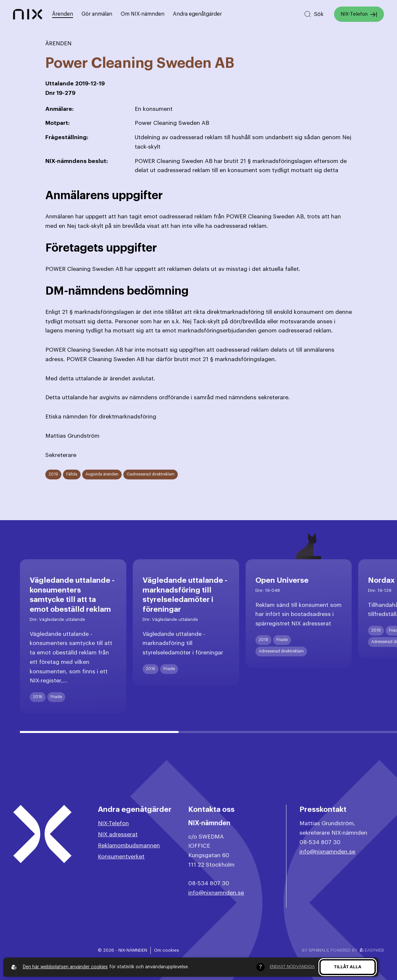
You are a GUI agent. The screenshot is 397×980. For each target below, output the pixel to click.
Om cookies (167, 950)
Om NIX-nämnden (143, 14)
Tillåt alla (348, 967)
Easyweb (372, 950)
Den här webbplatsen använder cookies (65, 967)
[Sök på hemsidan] (314, 14)
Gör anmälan (97, 14)
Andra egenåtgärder (197, 14)
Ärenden (63, 14)
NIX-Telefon (359, 15)
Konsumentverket (121, 857)
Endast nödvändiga (292, 966)
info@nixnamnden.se (216, 893)
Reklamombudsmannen (129, 846)
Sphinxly (318, 950)
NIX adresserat (118, 834)
